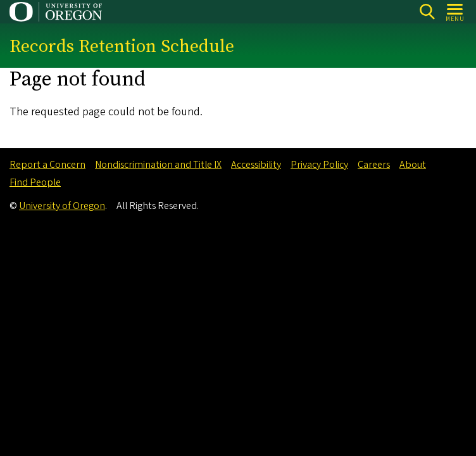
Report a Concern (47, 165)
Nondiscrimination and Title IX (158, 165)
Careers (374, 165)
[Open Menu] (455, 12)
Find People (35, 182)
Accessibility (256, 165)
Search (427, 12)
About (413, 165)
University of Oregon (62, 206)
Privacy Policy (319, 165)
